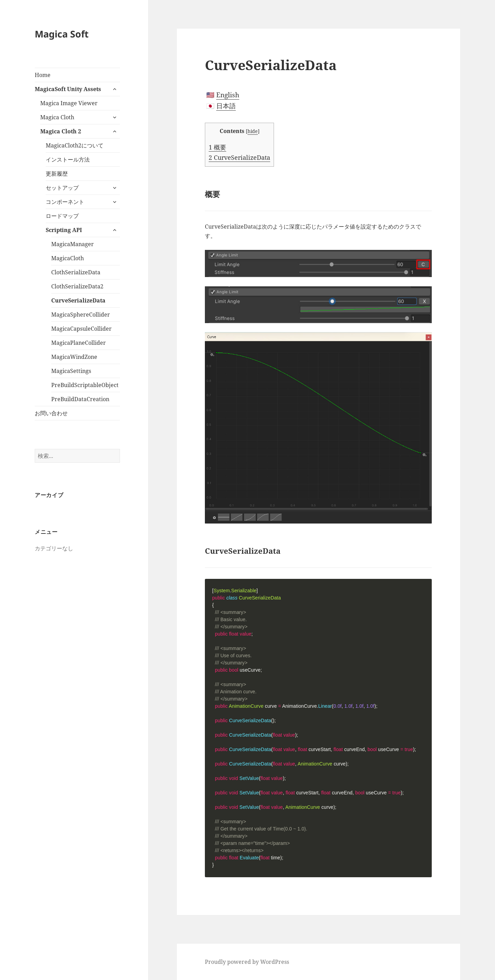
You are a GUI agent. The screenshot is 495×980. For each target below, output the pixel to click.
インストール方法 (68, 159)
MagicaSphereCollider (81, 315)
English (228, 95)
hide (253, 131)
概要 (217, 147)
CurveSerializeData (78, 300)
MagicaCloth (68, 258)
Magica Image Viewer (69, 103)
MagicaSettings (71, 371)
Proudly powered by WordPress (247, 962)
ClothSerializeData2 (77, 286)
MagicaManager (73, 244)
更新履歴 (57, 174)
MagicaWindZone (74, 357)
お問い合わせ (51, 413)
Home (43, 75)
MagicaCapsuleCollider (81, 329)
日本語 (226, 106)
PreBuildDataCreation (80, 399)
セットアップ (62, 188)
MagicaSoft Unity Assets (68, 89)
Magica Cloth (57, 117)
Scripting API (64, 230)
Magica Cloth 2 (61, 131)
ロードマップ (62, 216)
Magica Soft (62, 34)
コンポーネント (65, 202)
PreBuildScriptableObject (85, 385)
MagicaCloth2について (75, 145)
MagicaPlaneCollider (79, 343)
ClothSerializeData (76, 272)
